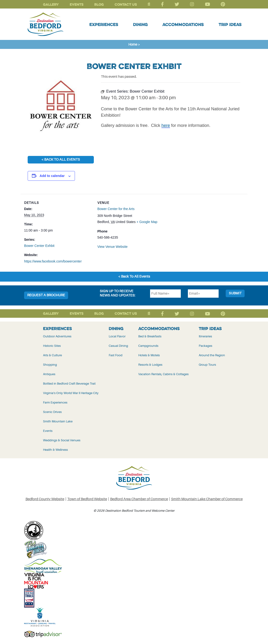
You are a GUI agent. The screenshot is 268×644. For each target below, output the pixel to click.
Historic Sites (52, 346)
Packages (205, 346)
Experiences (104, 24)
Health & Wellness (55, 449)
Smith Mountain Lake (58, 421)
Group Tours (207, 364)
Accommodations (183, 24)
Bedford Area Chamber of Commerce (139, 499)
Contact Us (126, 4)
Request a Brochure (46, 295)
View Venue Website (112, 246)
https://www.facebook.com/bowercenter (53, 261)
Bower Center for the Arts (116, 209)
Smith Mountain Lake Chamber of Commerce (207, 499)
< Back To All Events (61, 160)
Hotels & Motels (149, 355)
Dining (140, 24)
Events (77, 4)
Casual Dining (118, 346)
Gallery (51, 4)
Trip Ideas (230, 24)
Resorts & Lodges (150, 364)
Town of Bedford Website (87, 499)
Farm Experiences (55, 402)
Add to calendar (52, 176)
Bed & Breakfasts (150, 336)
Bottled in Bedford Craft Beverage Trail (69, 383)
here (166, 125)
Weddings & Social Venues (62, 440)
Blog (99, 4)
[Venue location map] (196, 227)
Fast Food (116, 355)
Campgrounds (148, 346)
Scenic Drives (52, 412)
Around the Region (212, 355)
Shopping (50, 364)
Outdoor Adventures (57, 336)
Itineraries (205, 336)
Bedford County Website (45, 499)
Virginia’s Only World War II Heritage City (71, 393)
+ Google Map (147, 222)
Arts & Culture (52, 355)
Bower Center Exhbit (39, 246)
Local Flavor (117, 336)
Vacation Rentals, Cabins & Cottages (163, 374)
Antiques (49, 374)
